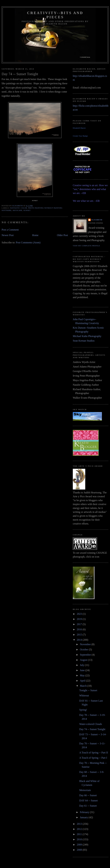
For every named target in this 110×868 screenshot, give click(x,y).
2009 (80, 845)
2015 (80, 635)
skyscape (17, 210)
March (84, 686)
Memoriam (85, 790)
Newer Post (8, 235)
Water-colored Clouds (91, 724)
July (82, 665)
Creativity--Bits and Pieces (55, 15)
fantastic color (18, 208)
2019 (80, 619)
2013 (80, 824)
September (86, 655)
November (86, 644)
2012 (80, 829)
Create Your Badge (80, 136)
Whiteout (84, 696)
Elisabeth (97, 220)
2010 (80, 839)
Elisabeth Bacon (79, 128)
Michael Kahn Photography (87, 336)
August (84, 660)
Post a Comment (10, 230)
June (83, 670)
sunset (27, 210)
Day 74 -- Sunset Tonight (92, 729)
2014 (80, 640)
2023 (80, 614)
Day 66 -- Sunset (88, 795)
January (84, 817)
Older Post (62, 235)
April (83, 681)
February (85, 812)
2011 (80, 834)
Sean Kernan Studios (84, 341)
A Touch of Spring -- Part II (94, 753)
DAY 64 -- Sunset (88, 801)
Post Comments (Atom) (28, 242)
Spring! (83, 710)
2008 (80, 850)
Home (35, 235)
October (84, 650)
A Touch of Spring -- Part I (93, 758)
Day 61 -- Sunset (88, 806)
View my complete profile (86, 246)
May (83, 675)
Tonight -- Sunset (88, 690)
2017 (80, 624)
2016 (80, 629)
